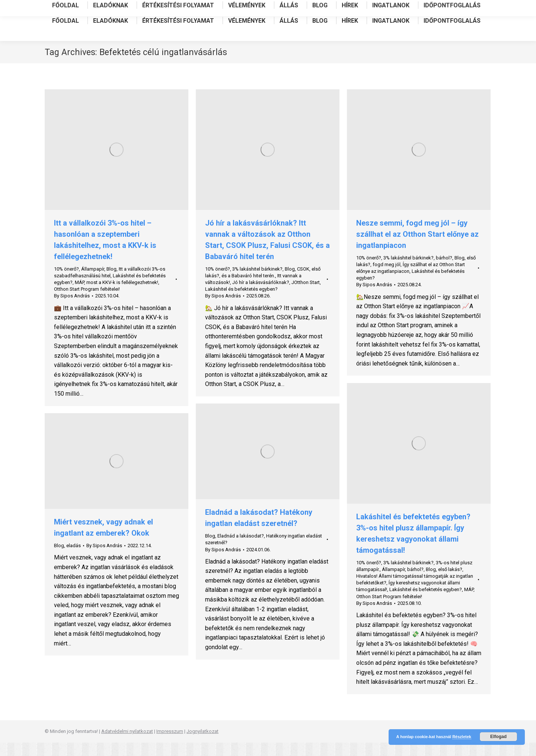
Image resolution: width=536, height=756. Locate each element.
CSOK (303, 282)
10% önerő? (66, 282)
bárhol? (444, 271)
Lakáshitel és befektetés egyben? (241, 302)
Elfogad (498, 737)
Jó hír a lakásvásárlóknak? (261, 296)
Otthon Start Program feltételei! (87, 302)
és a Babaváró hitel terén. (248, 289)
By (72, 309)
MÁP (79, 296)
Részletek (462, 737)
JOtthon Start (306, 296)
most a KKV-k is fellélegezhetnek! (122, 296)
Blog (111, 282)
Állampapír (93, 282)
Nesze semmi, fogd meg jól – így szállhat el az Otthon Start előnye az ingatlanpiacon (417, 248)
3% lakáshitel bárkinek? (257, 282)
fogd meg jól (387, 278)
